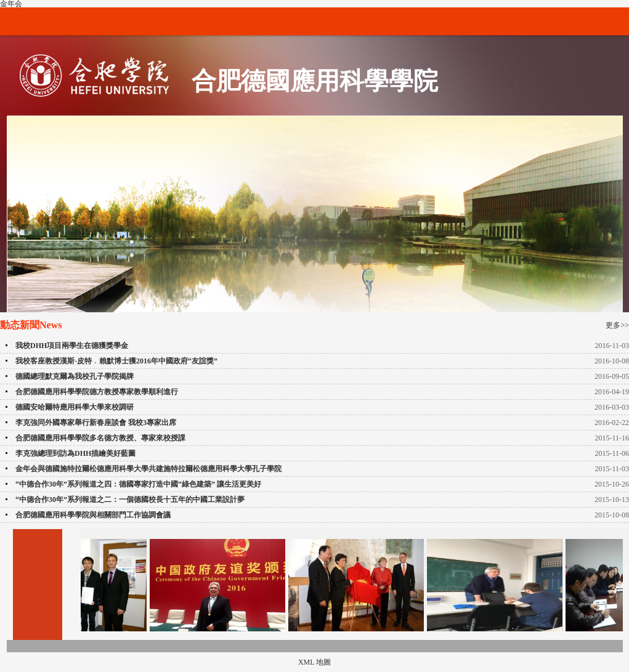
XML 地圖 (314, 662)
